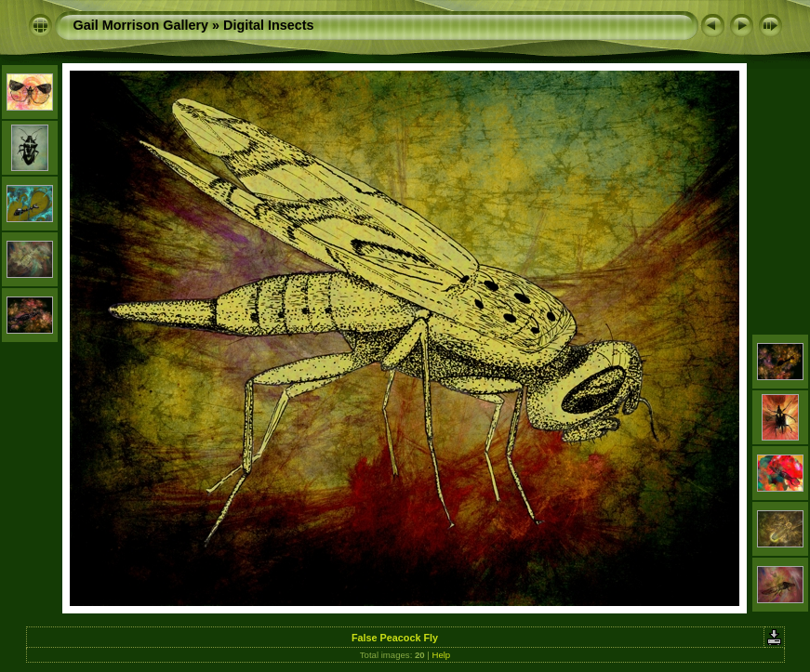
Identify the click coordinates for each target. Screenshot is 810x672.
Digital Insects (269, 25)
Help (441, 655)
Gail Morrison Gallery (141, 25)
